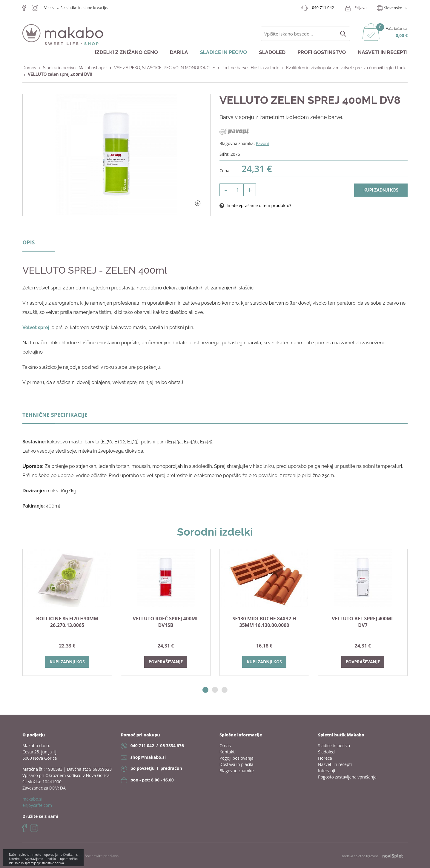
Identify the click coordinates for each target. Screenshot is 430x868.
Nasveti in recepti (383, 52)
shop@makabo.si (148, 757)
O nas (225, 746)
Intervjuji (327, 771)
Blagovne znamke (237, 771)
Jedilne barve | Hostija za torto (251, 68)
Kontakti (228, 752)
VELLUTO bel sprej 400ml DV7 (363, 622)
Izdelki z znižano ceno (126, 52)
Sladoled (272, 52)
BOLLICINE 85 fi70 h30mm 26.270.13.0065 (67, 622)
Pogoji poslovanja (236, 758)
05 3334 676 (172, 746)
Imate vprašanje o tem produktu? (255, 205)
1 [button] (205, 690)
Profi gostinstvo (322, 52)
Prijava (361, 7)
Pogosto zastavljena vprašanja (347, 777)
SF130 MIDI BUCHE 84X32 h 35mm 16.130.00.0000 (264, 622)
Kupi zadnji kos (381, 190)
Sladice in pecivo (223, 52)
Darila (179, 52)
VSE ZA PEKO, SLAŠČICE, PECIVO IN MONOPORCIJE (165, 68)
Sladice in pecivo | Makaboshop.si (75, 68)
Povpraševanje (166, 662)
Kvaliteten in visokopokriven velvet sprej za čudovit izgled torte (346, 68)
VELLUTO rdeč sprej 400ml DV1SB (166, 622)
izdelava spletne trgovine (372, 856)
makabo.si (32, 799)
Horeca (325, 758)
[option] (67, 612)
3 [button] (225, 690)
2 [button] (215, 690)
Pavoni (262, 143)
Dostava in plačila (236, 764)
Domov (29, 68)
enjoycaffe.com (37, 805)
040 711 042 (142, 746)
